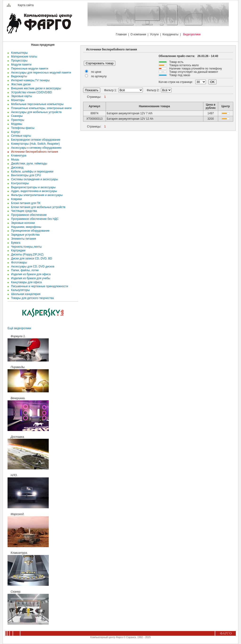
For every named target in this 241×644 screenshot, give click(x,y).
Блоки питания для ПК (25, 203)
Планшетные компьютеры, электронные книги (40, 108)
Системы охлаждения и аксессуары (34, 179)
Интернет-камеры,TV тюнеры (30, 80)
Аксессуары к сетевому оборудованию (35, 148)
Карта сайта (26, 5)
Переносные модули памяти (29, 69)
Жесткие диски (20, 84)
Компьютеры (18, 53)
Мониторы (17, 100)
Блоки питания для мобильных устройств (37, 207)
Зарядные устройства (24, 235)
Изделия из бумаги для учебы (30, 278)
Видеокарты (18, 76)
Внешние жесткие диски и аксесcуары (35, 88)
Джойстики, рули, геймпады (28, 164)
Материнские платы (23, 57)
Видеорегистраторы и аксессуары (32, 187)
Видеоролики (192, 34)
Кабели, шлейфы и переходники (31, 172)
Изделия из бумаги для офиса (30, 274)
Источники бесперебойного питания (34, 152)
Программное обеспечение (28, 215)
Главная (121, 34)
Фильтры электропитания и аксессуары (36, 195)
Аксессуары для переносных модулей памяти (40, 73)
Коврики (16, 199)
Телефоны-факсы (22, 128)
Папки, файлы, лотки (24, 270)
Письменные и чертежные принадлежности (39, 286)
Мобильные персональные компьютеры (36, 104)
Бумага (15, 243)
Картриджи (17, 250)
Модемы (16, 124)
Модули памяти (20, 65)
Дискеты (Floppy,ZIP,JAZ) (26, 254)
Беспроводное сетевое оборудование (35, 140)
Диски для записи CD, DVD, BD (31, 258)
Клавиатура (18, 156)
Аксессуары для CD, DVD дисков (32, 267)
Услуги (154, 34)
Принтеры (17, 120)
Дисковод (16, 168)
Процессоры (18, 61)
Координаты (170, 34)
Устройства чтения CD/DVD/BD (31, 92)
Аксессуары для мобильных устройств (35, 112)
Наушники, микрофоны (25, 227)
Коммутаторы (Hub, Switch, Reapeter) (34, 144)
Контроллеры (19, 183)
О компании (138, 34)
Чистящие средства (23, 211)
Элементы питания (23, 239)
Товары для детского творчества (32, 298)
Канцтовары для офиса (26, 282)
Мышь (14, 160)
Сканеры (16, 116)
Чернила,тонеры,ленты (26, 247)
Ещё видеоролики (19, 328)
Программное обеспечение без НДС (34, 219)
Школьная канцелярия (25, 294)
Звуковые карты (21, 96)
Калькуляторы (20, 290)
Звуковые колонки (22, 223)
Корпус (15, 132)
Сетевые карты (20, 136)
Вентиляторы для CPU (25, 175)
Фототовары (18, 263)
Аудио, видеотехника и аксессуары (33, 191)
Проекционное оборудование (29, 231)
